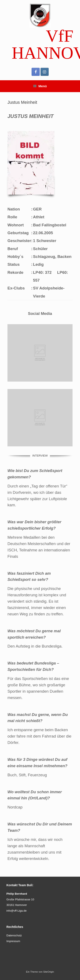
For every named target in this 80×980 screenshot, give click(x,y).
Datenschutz (14, 935)
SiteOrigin (49, 972)
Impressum (13, 941)
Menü (40, 86)
